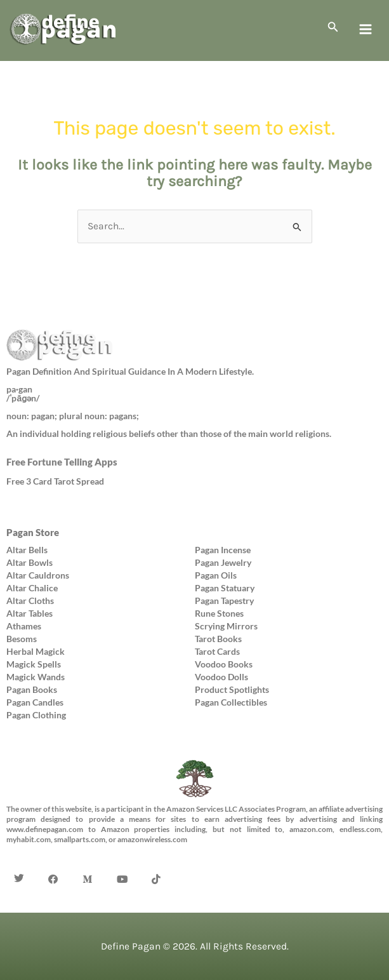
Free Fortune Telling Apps (62, 462)
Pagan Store (33, 532)
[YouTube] (122, 861)
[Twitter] (19, 861)
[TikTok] (156, 861)
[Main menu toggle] (366, 29)
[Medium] (88, 861)
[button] (333, 27)
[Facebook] (53, 861)
